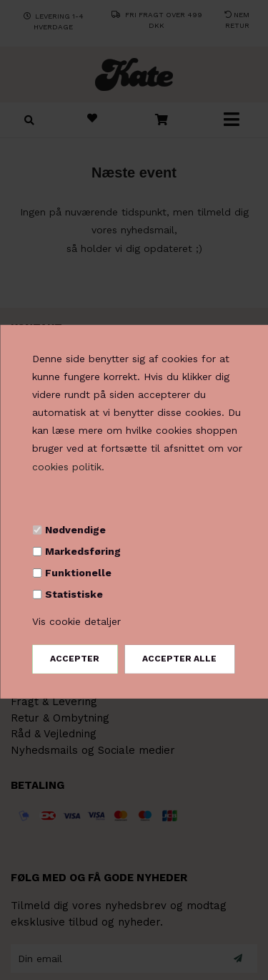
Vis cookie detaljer (76, 621)
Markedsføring (83, 551)
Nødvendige (75, 530)
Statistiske (74, 594)
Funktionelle (78, 573)
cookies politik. (68, 467)
